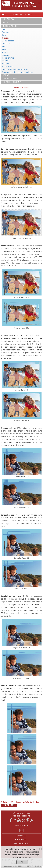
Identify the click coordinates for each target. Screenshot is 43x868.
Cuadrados (6, 44)
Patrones (5, 32)
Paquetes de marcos (21, 843)
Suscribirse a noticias (21, 828)
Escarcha (5, 55)
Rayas (4, 35)
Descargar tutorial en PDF (12, 82)
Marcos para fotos (10, 26)
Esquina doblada (8, 41)
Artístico (5, 52)
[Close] (41, 849)
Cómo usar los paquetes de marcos (15, 69)
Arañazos (5, 38)
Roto (3, 46)
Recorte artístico (8, 58)
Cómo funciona (8, 19)
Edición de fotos (21, 836)
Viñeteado (6, 64)
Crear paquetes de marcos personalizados (17, 72)
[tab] (21, 19)
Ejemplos (6, 75)
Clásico (4, 29)
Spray (4, 49)
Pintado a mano (8, 66)
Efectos (5, 23)
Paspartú (5, 61)
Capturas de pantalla (10, 79)
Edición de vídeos (21, 840)
